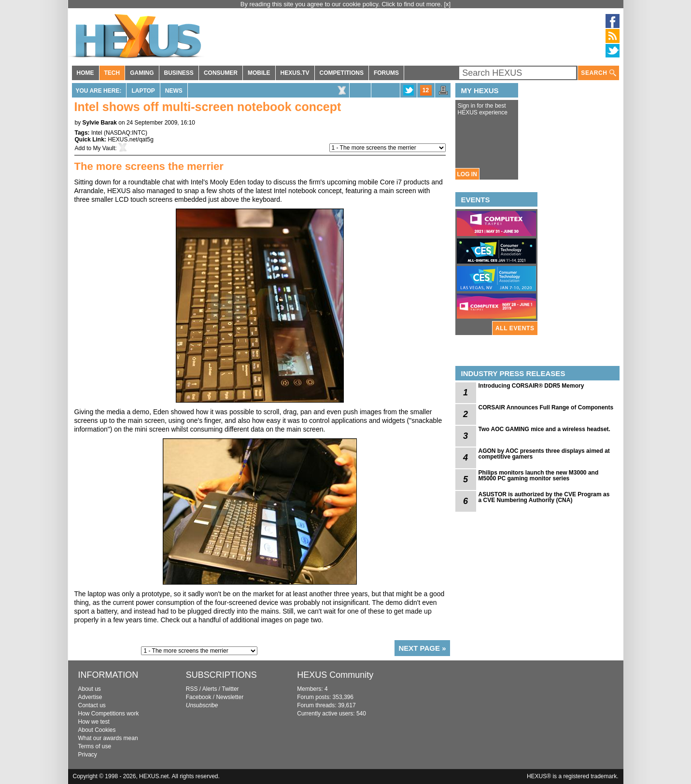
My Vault (104, 148)
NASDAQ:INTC (126, 133)
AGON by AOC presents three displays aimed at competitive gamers (544, 454)
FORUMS (386, 73)
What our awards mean (108, 738)
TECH (112, 73)
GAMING (142, 73)
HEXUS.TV (295, 73)
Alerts (210, 689)
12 (426, 90)
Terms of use (95, 746)
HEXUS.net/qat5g (131, 140)
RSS (192, 689)
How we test (94, 722)
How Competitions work (109, 714)
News (174, 91)
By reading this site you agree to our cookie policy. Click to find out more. (342, 4)
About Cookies (97, 730)
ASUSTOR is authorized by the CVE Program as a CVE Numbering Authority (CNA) (544, 497)
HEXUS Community (335, 675)
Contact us (92, 705)
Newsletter (230, 697)
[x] (448, 4)
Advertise (90, 697)
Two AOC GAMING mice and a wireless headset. (544, 429)
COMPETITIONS (342, 73)
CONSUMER (221, 73)
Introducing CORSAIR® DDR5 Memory (531, 386)
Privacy (88, 755)
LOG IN (467, 174)
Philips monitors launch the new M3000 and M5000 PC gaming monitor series (539, 476)
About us (90, 689)
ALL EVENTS (515, 328)
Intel (97, 133)
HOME (85, 73)
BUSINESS (179, 73)
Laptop (143, 91)
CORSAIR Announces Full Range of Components (546, 407)
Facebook (199, 697)
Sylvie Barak (100, 123)
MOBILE (259, 73)
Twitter (230, 689)
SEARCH (598, 73)
